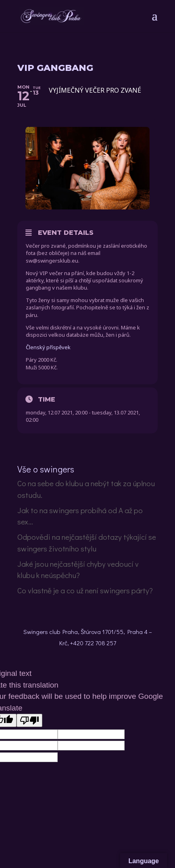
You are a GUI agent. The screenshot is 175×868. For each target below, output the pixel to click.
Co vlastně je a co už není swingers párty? (85, 590)
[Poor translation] (29, 720)
